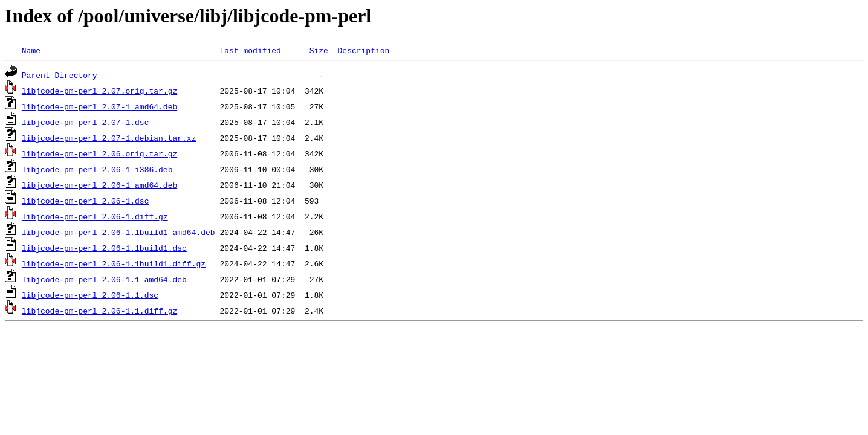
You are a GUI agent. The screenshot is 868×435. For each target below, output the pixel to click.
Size (319, 50)
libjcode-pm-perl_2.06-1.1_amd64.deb (104, 279)
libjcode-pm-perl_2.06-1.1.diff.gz (99, 311)
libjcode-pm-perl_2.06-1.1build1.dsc (104, 248)
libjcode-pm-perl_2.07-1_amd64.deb (99, 106)
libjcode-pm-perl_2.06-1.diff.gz (95, 216)
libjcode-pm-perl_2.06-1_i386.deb (97, 169)
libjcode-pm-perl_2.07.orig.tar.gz (99, 91)
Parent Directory (60, 75)
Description (363, 50)
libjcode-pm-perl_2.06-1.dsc (86, 201)
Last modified (250, 50)
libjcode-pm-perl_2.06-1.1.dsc (90, 295)
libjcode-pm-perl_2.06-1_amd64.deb (99, 185)
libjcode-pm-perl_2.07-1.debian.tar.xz (109, 138)
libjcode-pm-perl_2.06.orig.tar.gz (99, 153)
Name (31, 50)
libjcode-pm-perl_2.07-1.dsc (86, 122)
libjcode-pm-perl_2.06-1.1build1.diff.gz (114, 263)
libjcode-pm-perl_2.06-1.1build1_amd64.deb (118, 232)
